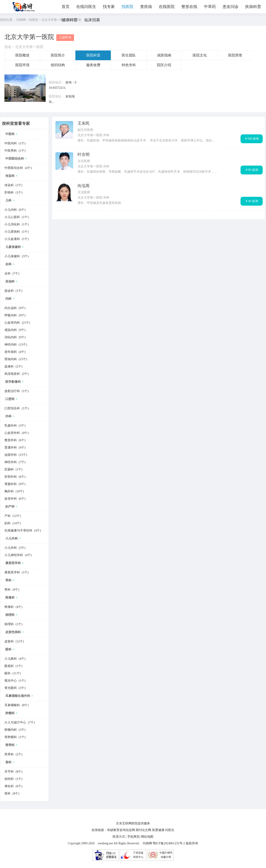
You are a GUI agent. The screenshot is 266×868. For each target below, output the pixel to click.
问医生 (170, 830)
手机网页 (133, 837)
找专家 (109, 7)
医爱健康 (158, 830)
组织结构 (58, 65)
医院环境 (22, 65)
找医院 (127, 7)
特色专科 (129, 65)
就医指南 (164, 55)
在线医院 (167, 7)
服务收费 (93, 65)
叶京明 (84, 155)
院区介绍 (164, 65)
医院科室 (93, 55)
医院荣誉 (235, 55)
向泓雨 (84, 186)
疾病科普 (253, 7)
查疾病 (146, 7)
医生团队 (129, 55)
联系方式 (119, 837)
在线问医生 (86, 7)
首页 (66, 7)
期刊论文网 (143, 830)
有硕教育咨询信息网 (121, 830)
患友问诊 (231, 7)
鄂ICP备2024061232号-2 (169, 843)
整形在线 (189, 7)
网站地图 (147, 837)
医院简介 (58, 55)
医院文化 (200, 55)
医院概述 (22, 55)
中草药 (210, 7)
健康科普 (70, 20)
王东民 (84, 123)
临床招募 (92, 20)
